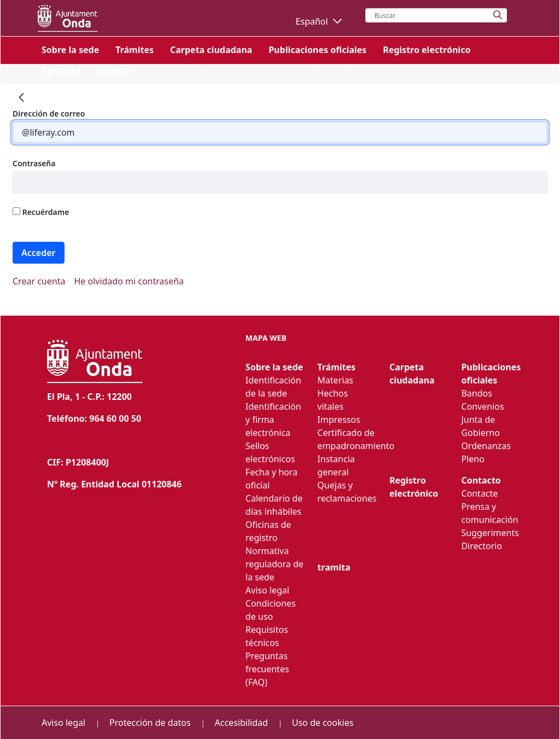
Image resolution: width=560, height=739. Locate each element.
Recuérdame (41, 212)
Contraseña (34, 163)
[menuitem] (70, 50)
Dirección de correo (49, 114)
